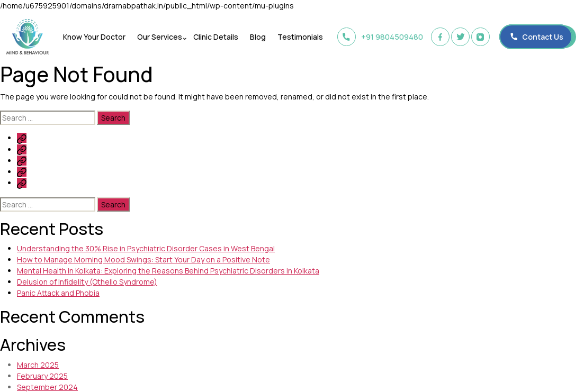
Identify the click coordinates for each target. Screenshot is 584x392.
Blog (255, 37)
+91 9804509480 (378, 37)
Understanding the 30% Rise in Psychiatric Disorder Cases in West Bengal (146, 248)
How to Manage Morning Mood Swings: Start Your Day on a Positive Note (143, 259)
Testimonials (296, 37)
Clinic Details (215, 37)
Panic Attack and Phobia (58, 293)
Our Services (160, 37)
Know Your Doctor (96, 37)
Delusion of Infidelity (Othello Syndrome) (87, 282)
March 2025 (38, 365)
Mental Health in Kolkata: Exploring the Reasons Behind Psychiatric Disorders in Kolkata (168, 271)
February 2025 (42, 376)
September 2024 (47, 387)
